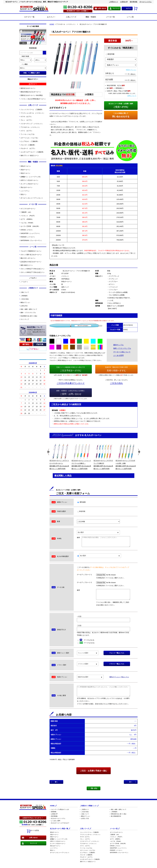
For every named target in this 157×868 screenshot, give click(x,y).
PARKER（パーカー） (28, 237)
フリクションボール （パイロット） (33, 113)
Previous (48, 452)
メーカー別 (108, 17)
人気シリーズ (69, 17)
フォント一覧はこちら (117, 653)
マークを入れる (86, 640)
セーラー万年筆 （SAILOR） (30, 226)
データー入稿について (122, 352)
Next (139, 452)
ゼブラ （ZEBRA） (27, 219)
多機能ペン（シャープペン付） (31, 177)
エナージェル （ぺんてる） (30, 138)
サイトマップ (25, 319)
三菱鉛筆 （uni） (26, 212)
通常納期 (82, 502)
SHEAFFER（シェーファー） (30, 233)
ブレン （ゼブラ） (27, 120)
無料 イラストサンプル (122, 348)
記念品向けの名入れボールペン (31, 262)
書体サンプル (118, 345)
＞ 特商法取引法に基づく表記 (118, 814)
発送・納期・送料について (29, 309)
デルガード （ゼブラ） (28, 148)
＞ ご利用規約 (113, 812)
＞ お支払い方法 (84, 818)
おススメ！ (49, 17)
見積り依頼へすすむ (116, 369)
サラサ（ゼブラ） (26, 117)
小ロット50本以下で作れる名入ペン (33, 269)
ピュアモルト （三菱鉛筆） (30, 141)
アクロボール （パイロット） (30, 127)
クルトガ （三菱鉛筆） (28, 145)
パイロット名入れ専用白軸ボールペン (33, 99)
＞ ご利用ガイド (84, 809)
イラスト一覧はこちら (117, 664)
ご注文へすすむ (121, 105)
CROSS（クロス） (27, 230)
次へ (131, 782)
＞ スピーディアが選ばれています (59, 809)
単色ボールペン (26, 166)
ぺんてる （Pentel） (27, 223)
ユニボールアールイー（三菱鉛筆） (32, 152)
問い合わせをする (121, 115)
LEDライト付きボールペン (29, 180)
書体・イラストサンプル (28, 313)
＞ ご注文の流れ (84, 812)
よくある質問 (118, 355)
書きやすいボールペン (28, 258)
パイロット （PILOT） (28, 216)
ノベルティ (24, 282)
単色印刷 (110, 54)
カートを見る (33, 831)
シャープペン (25, 191)
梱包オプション (25, 302)
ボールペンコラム (146, 2)
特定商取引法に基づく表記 (29, 316)
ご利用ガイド (114, 2)
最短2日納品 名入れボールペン (31, 92)
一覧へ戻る (94, 788)
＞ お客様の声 (54, 814)
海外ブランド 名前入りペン (30, 155)
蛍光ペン (24, 194)
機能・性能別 (88, 17)
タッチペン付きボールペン (29, 184)
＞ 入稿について (84, 814)
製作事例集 (134, 2)
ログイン (129, 8)
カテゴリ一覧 (29, 17)
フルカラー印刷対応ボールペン (31, 251)
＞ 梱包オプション (85, 816)
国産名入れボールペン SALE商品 (32, 95)
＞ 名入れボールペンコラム (57, 818)
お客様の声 (124, 2)
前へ (56, 782)
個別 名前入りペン (27, 265)
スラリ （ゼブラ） (27, 131)
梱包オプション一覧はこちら (119, 677)
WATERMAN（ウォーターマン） (31, 240)
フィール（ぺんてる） (28, 134)
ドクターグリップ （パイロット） (32, 124)
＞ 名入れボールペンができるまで (59, 823)
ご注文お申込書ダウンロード (71, 383)
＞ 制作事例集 (54, 816)
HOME (52, 24)
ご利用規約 (24, 296)
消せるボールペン (26, 187)
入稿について (25, 292)
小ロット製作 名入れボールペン (31, 255)
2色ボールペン (25, 170)
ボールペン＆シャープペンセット (32, 198)
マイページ (116, 8)
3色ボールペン (25, 173)
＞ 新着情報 (53, 812)
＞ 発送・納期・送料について (118, 809)
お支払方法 (24, 306)
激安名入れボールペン (28, 88)
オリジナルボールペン (28, 209)
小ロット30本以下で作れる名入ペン (33, 272)
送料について (132, 96)
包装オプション (131, 70)
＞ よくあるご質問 (55, 821)
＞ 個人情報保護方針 (115, 816)
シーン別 (128, 17)
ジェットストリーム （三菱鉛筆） (32, 109)
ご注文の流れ (25, 299)
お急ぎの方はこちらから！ (33, 818)
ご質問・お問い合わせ (71, 392)
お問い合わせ (102, 8)
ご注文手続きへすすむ (71, 369)
